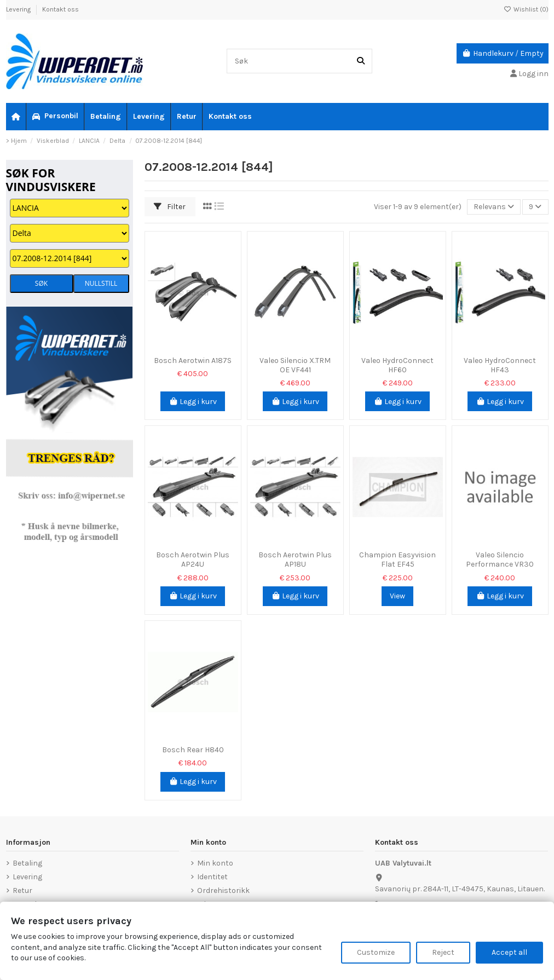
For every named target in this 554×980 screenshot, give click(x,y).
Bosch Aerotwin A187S (193, 361)
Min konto (215, 863)
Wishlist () (526, 9)
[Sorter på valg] (494, 207)
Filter (170, 207)
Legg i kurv (193, 402)
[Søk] (361, 61)
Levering (19, 9)
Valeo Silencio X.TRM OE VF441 (295, 365)
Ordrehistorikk (223, 890)
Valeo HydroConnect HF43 (500, 365)
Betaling (27, 863)
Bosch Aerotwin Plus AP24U (193, 560)
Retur (22, 890)
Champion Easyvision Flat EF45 (397, 560)
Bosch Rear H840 (193, 750)
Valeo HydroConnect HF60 (397, 365)
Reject (443, 952)
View (397, 596)
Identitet (212, 877)
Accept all (509, 952)
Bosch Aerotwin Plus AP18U (295, 560)
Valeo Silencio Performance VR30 (500, 560)
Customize (376, 952)
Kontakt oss (60, 9)
